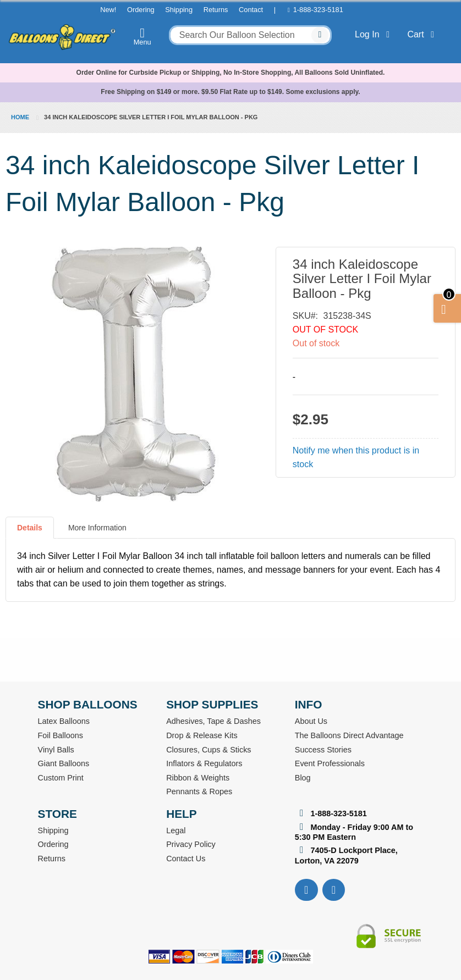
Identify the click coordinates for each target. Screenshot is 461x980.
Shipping (179, 10)
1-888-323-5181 (318, 10)
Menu (142, 36)
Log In (374, 34)
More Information (97, 528)
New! (108, 10)
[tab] (30, 532)
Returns (216, 10)
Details (30, 528)
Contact (251, 10)
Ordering (141, 10)
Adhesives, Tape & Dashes (213, 721)
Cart (423, 34)
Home (20, 117)
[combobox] (251, 35)
